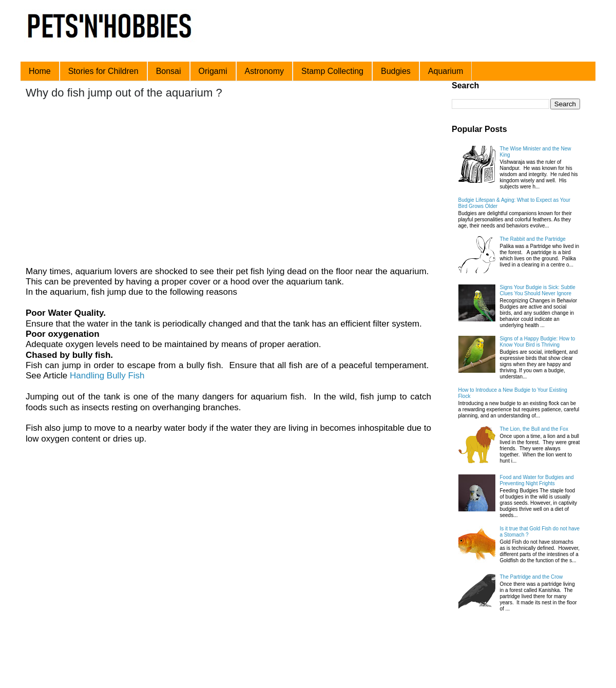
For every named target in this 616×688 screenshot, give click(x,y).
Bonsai (169, 71)
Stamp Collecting (332, 71)
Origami (213, 71)
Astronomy (264, 71)
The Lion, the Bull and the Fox (534, 429)
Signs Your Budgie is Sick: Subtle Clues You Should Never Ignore (538, 290)
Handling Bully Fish (107, 376)
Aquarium (446, 71)
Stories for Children (103, 71)
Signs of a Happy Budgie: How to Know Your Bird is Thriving (538, 342)
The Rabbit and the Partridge (533, 239)
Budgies (396, 71)
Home (40, 71)
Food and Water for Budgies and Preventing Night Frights (537, 480)
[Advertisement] (214, 184)
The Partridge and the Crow (532, 577)
